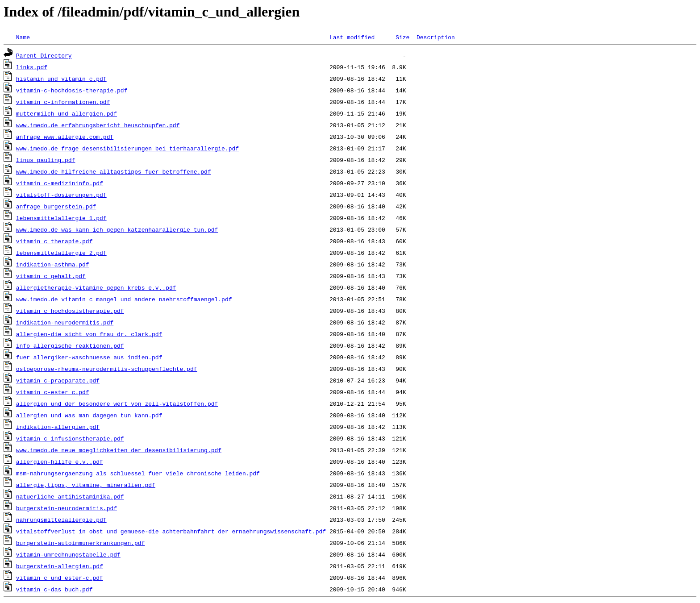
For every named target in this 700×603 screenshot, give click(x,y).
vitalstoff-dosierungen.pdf (61, 195)
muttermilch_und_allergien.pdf (67, 113)
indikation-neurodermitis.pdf (65, 322)
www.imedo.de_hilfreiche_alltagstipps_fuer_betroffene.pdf (114, 171)
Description (436, 37)
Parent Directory (44, 55)
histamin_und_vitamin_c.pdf (61, 79)
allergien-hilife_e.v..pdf (60, 462)
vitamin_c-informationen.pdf (63, 102)
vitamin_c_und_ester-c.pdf (60, 578)
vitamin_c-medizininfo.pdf (60, 183)
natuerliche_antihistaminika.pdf (70, 496)
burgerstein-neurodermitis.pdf (67, 508)
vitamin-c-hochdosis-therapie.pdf (72, 90)
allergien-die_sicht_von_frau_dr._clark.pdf (89, 334)
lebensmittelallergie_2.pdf (61, 253)
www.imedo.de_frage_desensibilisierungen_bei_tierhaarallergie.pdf (127, 148)
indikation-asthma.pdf (53, 264)
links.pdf (32, 67)
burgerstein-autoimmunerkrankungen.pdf (81, 543)
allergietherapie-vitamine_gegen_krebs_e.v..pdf (96, 287)
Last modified (352, 37)
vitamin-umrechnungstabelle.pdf (68, 554)
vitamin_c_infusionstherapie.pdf (70, 438)
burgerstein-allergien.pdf (60, 566)
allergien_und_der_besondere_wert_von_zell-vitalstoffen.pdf (117, 403)
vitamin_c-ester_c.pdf (53, 392)
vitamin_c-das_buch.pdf (54, 589)
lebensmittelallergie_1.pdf (61, 218)
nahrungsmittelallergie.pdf (61, 520)
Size (402, 37)
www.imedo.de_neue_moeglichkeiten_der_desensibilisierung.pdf (119, 450)
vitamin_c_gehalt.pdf (51, 276)
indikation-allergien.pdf (58, 427)
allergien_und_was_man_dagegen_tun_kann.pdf (89, 415)
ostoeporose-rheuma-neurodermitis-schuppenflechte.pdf (107, 369)
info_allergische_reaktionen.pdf (70, 345)
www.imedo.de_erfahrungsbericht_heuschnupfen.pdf (98, 125)
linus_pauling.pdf (46, 160)
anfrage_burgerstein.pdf (56, 206)
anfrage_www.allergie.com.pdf (65, 137)
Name (23, 37)
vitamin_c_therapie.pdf (54, 241)
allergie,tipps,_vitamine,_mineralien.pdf (86, 485)
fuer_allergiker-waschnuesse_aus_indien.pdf (89, 357)
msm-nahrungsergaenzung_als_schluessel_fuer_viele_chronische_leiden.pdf (138, 473)
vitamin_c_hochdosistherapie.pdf (70, 311)
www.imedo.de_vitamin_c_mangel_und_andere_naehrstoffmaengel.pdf (124, 299)
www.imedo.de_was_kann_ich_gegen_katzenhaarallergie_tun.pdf (117, 229)
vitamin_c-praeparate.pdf (58, 380)
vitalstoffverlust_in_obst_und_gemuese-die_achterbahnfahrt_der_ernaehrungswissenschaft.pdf (171, 531)
